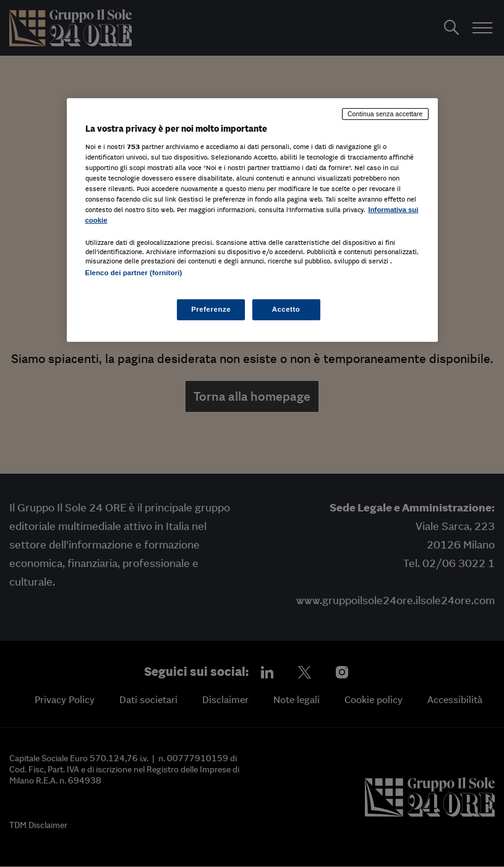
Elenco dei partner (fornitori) (134, 273)
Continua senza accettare (385, 114)
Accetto (286, 309)
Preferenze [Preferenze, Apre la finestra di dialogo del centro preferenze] (211, 309)
